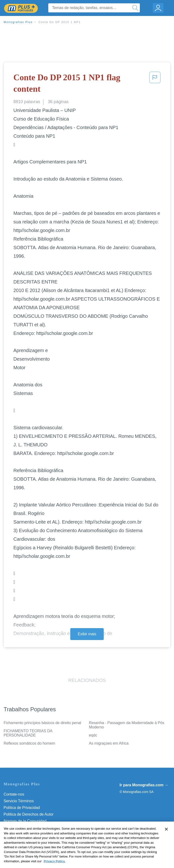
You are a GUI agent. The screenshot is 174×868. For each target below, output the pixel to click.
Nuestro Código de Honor (25, 828)
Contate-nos (14, 794)
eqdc (93, 735)
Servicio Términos (19, 801)
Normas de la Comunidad (25, 821)
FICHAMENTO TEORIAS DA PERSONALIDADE (28, 733)
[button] (155, 84)
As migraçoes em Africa (109, 743)
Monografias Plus (18, 22)
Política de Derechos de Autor (29, 814)
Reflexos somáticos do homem (29, 743)
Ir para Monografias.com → (144, 785)
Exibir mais (87, 634)
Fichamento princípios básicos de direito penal (42, 723)
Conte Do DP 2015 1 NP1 (60, 22)
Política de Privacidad (22, 808)
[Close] (166, 838)
